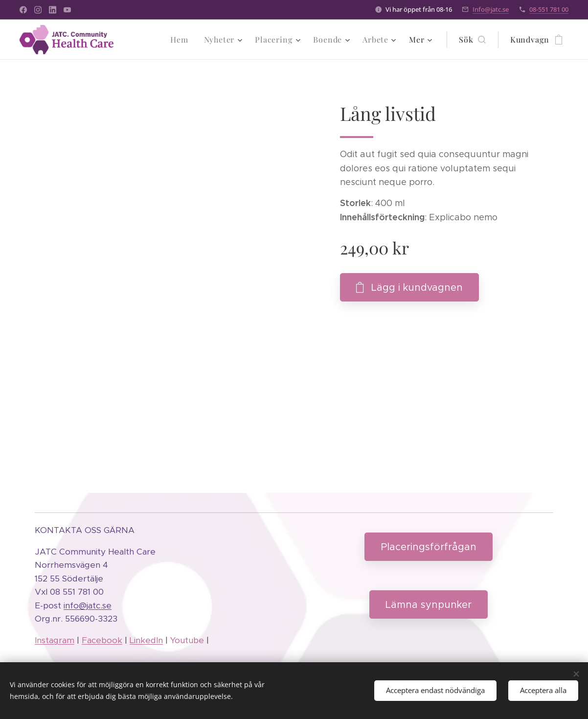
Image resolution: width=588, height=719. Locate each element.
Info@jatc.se (491, 9)
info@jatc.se (88, 605)
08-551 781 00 (549, 9)
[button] (472, 40)
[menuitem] (182, 40)
